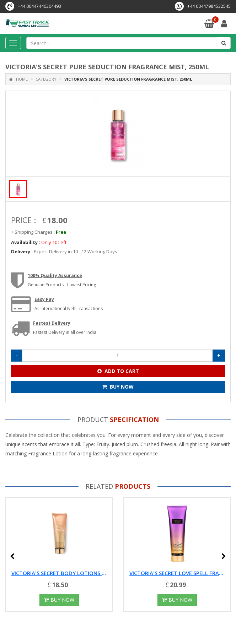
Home (18, 79)
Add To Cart (118, 371)
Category (46, 79)
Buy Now (118, 387)
